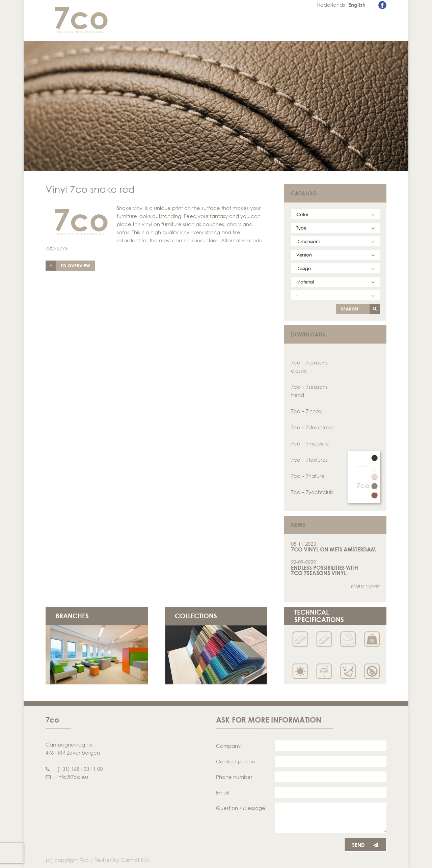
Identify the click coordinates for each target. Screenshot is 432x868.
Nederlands (331, 5)
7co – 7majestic (310, 443)
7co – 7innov (306, 411)
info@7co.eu (67, 777)
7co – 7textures (309, 460)
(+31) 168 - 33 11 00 (74, 769)
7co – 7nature (308, 476)
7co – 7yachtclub (312, 492)
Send (365, 845)
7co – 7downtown (313, 427)
